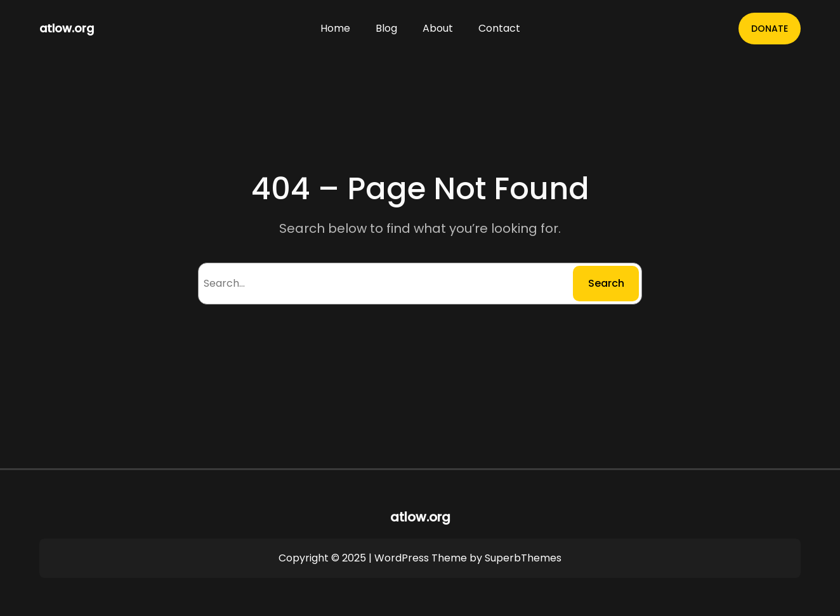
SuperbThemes (523, 558)
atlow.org (67, 28)
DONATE (770, 29)
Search (606, 283)
